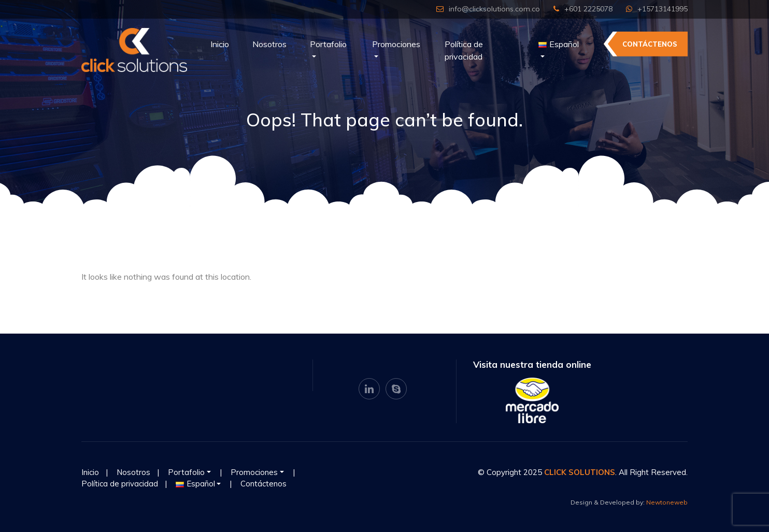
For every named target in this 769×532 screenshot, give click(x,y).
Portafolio (328, 44)
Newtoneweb (667, 502)
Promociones (396, 44)
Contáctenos (650, 44)
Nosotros (269, 44)
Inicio (220, 44)
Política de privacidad (464, 50)
